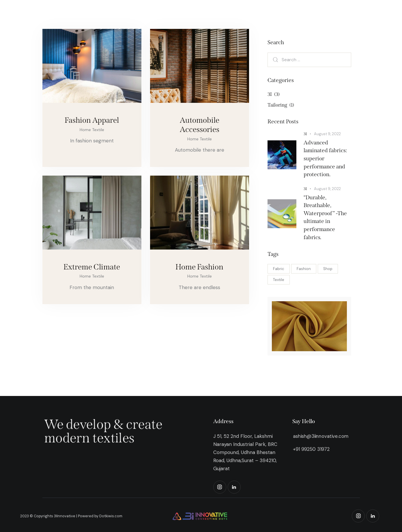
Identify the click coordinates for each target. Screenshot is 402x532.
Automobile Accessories (200, 125)
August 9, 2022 (327, 134)
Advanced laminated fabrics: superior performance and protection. (325, 158)
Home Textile (92, 130)
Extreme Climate (92, 267)
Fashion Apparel (92, 120)
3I (305, 134)
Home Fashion (199, 267)
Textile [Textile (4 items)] (279, 280)
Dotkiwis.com (111, 516)
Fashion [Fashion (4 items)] (304, 269)
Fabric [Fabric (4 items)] (279, 269)
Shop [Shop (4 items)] (328, 269)
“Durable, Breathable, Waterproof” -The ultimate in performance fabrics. (325, 217)
